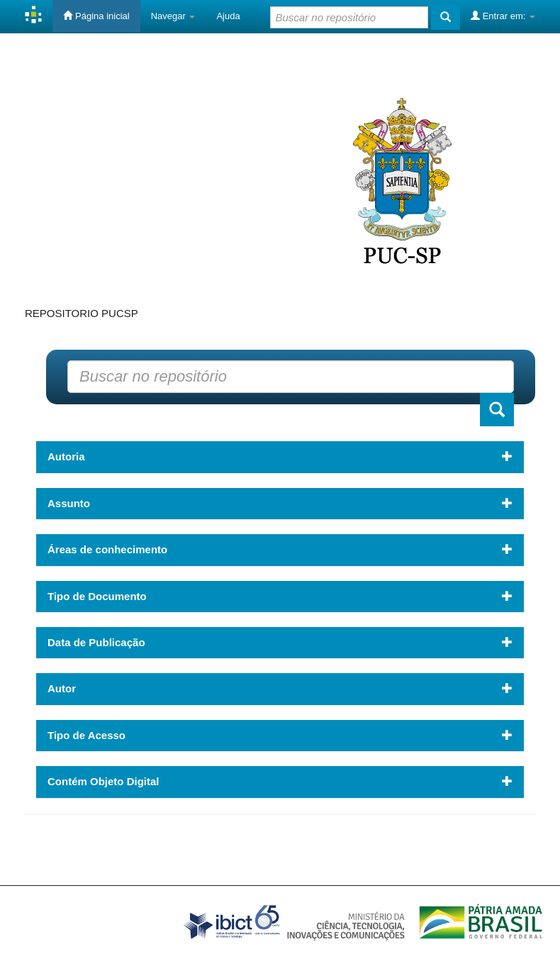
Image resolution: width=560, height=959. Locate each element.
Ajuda (228, 16)
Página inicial (96, 16)
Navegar (173, 16)
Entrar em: (503, 16)
